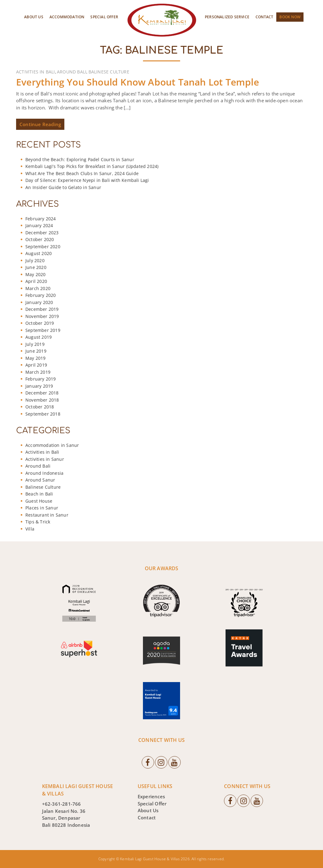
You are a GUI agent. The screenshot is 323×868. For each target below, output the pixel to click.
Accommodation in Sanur (52, 445)
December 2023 (42, 233)
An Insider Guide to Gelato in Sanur (63, 187)
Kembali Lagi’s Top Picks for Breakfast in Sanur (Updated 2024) (92, 166)
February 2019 (41, 379)
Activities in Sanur (45, 459)
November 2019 (42, 316)
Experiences (151, 796)
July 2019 (35, 344)
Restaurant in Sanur (47, 515)
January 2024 (39, 225)
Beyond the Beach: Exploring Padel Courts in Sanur (80, 159)
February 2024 (41, 219)
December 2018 (42, 393)
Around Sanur (40, 480)
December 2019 (42, 309)
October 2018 (40, 407)
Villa (30, 529)
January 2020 (39, 302)
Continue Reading (40, 124)
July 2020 (35, 260)
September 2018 (43, 414)
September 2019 (43, 330)
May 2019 (36, 358)
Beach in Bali (39, 494)
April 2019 (36, 365)
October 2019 (40, 323)
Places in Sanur (42, 508)
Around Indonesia (44, 473)
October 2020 (40, 239)
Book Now (290, 17)
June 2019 (36, 351)
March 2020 (38, 288)
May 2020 (36, 274)
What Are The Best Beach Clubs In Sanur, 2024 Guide (82, 173)
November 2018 (42, 400)
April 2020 (36, 281)
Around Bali (72, 72)
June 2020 (36, 267)
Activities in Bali (36, 72)
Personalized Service (227, 17)
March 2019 (38, 372)
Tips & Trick (38, 522)
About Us (34, 17)
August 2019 (39, 337)
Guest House (39, 501)
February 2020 (41, 295)
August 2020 (39, 253)
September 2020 (43, 247)
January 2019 (39, 386)
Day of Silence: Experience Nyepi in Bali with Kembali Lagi (87, 180)
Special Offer (104, 17)
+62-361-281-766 (62, 804)
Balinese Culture (109, 72)
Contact (264, 17)
